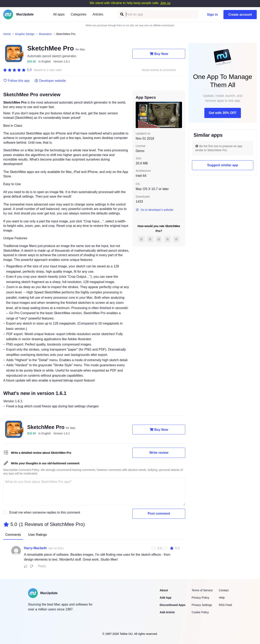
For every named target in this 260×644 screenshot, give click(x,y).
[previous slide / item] (139, 115)
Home (7, 34)
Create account (240, 15)
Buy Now (159, 54)
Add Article (167, 612)
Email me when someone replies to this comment (45, 512)
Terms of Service (202, 590)
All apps (59, 14)
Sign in (212, 15)
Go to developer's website (154, 210)
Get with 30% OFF (223, 113)
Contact (224, 590)
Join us (165, 3)
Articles (98, 14)
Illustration (45, 34)
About (164, 590)
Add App (166, 598)
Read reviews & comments (159, 70)
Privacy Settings (202, 605)
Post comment (159, 513)
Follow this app (16, 81)
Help (222, 598)
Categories (79, 14)
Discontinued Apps (173, 605)
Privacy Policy (200, 598)
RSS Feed (225, 605)
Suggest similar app (223, 165)
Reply (42, 566)
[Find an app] (122, 14)
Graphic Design (25, 34)
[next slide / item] (179, 115)
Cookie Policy (200, 612)
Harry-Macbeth (35, 548)
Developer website (50, 81)
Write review (159, 453)
